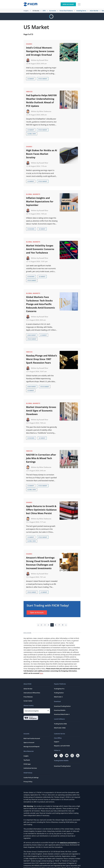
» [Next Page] (66, 625)
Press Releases (28, 697)
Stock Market (43, 79)
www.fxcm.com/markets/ (68, 843)
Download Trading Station (62, 706)
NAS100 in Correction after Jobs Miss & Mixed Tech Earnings (41, 458)
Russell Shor (44, 60)
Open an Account (37, 612)
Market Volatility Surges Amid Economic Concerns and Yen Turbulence (40, 249)
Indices (29, 92)
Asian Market (94, 11)
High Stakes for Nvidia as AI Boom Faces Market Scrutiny (42, 154)
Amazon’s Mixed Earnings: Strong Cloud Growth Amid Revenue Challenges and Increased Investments (41, 563)
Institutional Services (30, 768)
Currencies (53, 11)
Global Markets (33, 194)
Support (57, 742)
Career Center (28, 701)
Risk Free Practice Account (32, 738)
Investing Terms (81, 11)
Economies (31, 229)
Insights (26, 11)
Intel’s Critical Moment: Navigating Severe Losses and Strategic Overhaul (40, 51)
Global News (32, 134)
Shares (29, 44)
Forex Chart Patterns (66, 11)
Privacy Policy (28, 782)
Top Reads (27, 760)
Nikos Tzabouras (45, 111)
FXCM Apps (27, 764)
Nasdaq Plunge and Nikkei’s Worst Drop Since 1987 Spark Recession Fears (42, 359)
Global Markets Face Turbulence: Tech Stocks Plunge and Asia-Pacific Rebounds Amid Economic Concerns (41, 304)
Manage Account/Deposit (31, 747)
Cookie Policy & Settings (31, 778)
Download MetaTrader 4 (62, 714)
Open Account (68, 4)
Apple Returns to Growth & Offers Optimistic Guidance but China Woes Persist (41, 510)
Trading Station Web (60, 724)
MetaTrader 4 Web (60, 728)
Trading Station (59, 693)
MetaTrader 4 (58, 697)
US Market (36, 11)
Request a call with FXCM (62, 746)
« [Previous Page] (38, 625)
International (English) (32, 711)
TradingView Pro (59, 689)
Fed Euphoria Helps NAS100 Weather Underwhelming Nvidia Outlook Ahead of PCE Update (41, 101)
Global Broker (28, 689)
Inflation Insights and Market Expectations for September (40, 201)
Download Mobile (60, 710)
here (41, 673)
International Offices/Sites (32, 693)
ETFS (44, 11)
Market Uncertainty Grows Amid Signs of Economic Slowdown (41, 411)
